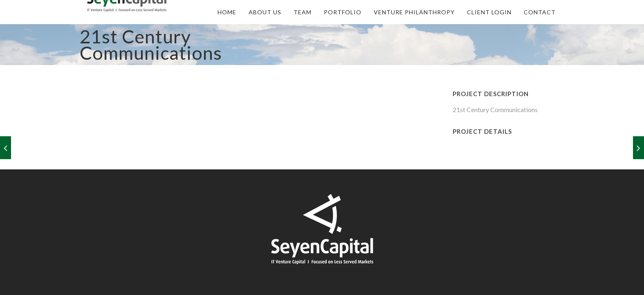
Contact (540, 12)
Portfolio (343, 12)
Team (303, 12)
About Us (265, 12)
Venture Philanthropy (414, 12)
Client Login (489, 12)
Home (227, 12)
